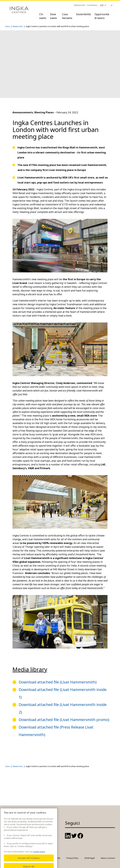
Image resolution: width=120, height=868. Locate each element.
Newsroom (80, 5)
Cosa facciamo (67, 16)
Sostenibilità (83, 14)
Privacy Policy (72, 858)
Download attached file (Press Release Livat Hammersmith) (56, 731)
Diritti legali (90, 858)
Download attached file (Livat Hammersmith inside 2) (63, 708)
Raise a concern (108, 858)
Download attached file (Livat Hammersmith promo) (64, 720)
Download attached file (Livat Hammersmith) (58, 682)
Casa (7, 26)
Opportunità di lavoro (102, 16)
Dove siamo (53, 16)
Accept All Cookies (29, 863)
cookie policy (39, 857)
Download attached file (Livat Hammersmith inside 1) (63, 693)
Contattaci (92, 5)
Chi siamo (43, 16)
